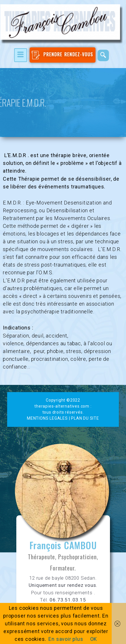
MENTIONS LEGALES (47, 418)
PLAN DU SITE (85, 418)
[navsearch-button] (102, 55)
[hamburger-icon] (19, 55)
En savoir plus (66, 639)
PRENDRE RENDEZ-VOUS (61, 55)
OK (94, 639)
